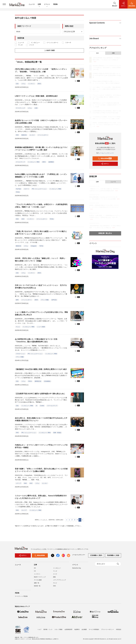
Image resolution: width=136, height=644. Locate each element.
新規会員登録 (105, 158)
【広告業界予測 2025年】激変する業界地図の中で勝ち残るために (40, 394)
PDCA (30, 381)
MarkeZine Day (77, 569)
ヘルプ (39, 629)
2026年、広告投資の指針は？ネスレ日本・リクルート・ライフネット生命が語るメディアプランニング (107, 125)
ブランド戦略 (45, 300)
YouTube (18, 189)
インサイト (31, 84)
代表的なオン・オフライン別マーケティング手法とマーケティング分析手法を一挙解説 (41, 446)
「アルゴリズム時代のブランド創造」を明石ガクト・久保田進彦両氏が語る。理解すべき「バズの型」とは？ (41, 206)
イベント (47, 4)
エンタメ (32, 135)
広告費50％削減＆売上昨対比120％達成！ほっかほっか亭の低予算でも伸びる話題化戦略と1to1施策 (107, 75)
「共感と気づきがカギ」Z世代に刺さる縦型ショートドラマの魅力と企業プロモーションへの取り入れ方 (41, 233)
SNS (17, 135)
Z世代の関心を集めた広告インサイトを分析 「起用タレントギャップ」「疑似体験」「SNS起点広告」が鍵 (41, 70)
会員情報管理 (68, 629)
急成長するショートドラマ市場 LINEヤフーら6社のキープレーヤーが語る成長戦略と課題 (41, 122)
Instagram (34, 246)
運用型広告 (38, 381)
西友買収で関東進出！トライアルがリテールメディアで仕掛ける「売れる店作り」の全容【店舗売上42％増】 (107, 68)
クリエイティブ (20, 162)
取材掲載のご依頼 (113, 557)
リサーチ (68, 43)
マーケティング (20, 108)
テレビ (18, 327)
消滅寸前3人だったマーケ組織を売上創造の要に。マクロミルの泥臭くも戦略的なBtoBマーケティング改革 (107, 105)
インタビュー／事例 (34, 162)
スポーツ (26, 189)
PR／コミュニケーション (39, 189)
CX (35, 572)
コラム (23, 84)
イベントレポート (52, 43)
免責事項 (77, 629)
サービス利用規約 (94, 629)
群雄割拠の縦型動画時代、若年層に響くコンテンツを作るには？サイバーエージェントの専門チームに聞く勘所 (41, 149)
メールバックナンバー (105, 153)
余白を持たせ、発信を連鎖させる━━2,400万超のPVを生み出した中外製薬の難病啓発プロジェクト (41, 419)
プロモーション (20, 354)
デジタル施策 (38, 581)
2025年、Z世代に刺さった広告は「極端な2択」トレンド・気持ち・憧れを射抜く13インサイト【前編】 (41, 260)
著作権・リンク (48, 629)
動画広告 (24, 135)
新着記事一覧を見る (105, 233)
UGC (23, 219)
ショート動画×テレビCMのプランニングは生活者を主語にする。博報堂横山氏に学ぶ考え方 (41, 313)
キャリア (24, 510)
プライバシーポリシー (108, 629)
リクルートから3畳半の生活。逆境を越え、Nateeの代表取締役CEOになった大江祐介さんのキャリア (41, 497)
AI (36, 406)
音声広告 (54, 300)
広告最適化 (47, 381)
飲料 (17, 300)
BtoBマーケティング (40, 578)
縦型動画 (51, 162)
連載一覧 (37, 584)
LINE (36, 108)
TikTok (18, 192)
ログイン (105, 164)
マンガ (20, 45)
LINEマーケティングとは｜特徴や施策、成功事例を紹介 (36, 96)
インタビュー (35, 43)
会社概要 (84, 629)
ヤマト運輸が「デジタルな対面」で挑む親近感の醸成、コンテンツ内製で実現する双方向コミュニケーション (107, 89)
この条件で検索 (49, 50)
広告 (17, 84)
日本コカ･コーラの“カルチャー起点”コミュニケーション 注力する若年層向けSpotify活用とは (41, 287)
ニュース (32, 4)
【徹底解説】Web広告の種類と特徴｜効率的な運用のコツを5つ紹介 (41, 369)
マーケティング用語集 (21, 598)
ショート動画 (41, 327)
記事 (39, 4)
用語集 (55, 4)
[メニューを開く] (4, 4)
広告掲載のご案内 (96, 557)
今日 (97, 53)
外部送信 (119, 629)
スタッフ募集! (58, 629)
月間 (113, 53)
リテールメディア (52, 406)
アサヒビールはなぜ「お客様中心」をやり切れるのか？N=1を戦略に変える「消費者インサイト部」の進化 (107, 97)
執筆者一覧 (37, 587)
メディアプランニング (59, 581)
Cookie (42, 406)
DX (35, 569)
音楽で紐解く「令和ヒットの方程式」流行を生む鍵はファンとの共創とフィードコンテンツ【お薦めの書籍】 (41, 470)
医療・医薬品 (57, 433)
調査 (54, 578)
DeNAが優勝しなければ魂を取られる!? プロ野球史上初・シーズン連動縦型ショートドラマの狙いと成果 (41, 176)
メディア (18, 483)
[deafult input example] (38, 32)
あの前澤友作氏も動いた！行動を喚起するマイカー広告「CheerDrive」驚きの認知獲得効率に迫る (36, 340)
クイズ (32, 45)
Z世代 (39, 84)
